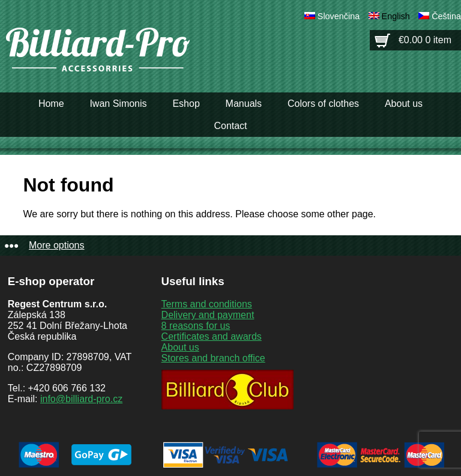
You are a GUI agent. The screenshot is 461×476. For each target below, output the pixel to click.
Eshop (186, 104)
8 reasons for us (196, 326)
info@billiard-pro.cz (81, 399)
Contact (230, 126)
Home (51, 104)
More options (57, 245)
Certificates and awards (212, 336)
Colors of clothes (323, 104)
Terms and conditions (207, 304)
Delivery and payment (208, 315)
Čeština (446, 16)
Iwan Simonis (118, 104)
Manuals (244, 104)
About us (404, 104)
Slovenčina (339, 16)
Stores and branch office (213, 358)
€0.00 (425, 40)
